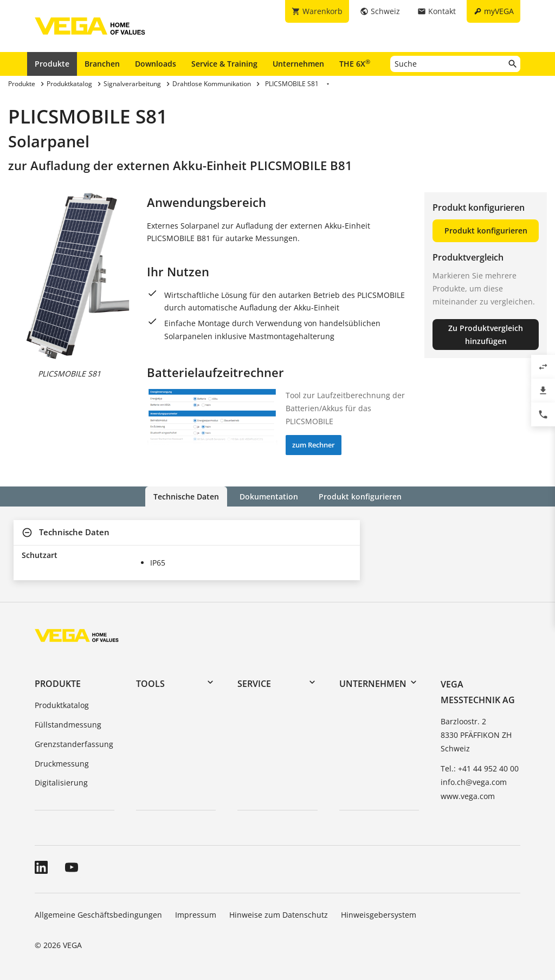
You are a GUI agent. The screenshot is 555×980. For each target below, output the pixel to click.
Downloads (156, 64)
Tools (150, 684)
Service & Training (224, 64)
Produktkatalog (62, 705)
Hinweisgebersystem (379, 915)
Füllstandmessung (68, 725)
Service (254, 684)
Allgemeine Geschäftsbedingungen (98, 915)
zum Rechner (314, 445)
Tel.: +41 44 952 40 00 (480, 768)
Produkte (52, 64)
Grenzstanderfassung (74, 744)
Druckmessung (62, 764)
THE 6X (355, 63)
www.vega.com (468, 796)
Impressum (196, 915)
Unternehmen (298, 64)
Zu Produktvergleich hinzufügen (486, 335)
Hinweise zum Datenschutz (279, 915)
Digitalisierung (61, 783)
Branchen (102, 64)
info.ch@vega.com (474, 782)
